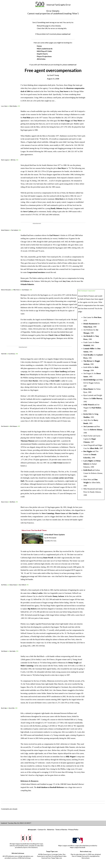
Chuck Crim (53, 335)
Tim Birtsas (88, 361)
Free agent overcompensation (53, 70)
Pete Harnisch (5, 426)
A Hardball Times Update (55, 534)
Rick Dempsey (14, 426)
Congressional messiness (36, 272)
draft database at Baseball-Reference (51, 787)
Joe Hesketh (88, 336)
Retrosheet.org (86, 851)
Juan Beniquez (25, 290)
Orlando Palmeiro (27, 284)
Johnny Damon (13, 585)
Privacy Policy (73, 830)
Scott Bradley (88, 355)
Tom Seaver (64, 91)
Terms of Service (61, 830)
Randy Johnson (56, 208)
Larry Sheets (4, 106)
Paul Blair (27, 118)
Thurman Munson (27, 441)
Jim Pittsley (4, 585)
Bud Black (12, 502)
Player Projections (44, 56)
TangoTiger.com (52, 851)
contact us (66, 34)
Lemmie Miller (89, 349)
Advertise (51, 830)
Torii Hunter (4, 651)
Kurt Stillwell (22, 585)
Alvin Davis (59, 199)
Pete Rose (98, 317)
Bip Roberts (32, 609)
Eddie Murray (97, 398)
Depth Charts (42, 54)
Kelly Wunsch (89, 405)
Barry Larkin (38, 593)
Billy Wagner (71, 757)
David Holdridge (90, 380)
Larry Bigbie (88, 461)
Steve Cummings (48, 513)
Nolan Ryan (88, 327)
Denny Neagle (73, 663)
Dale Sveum (58, 463)
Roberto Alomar (96, 430)
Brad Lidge (4, 708)
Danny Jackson (58, 596)
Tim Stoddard (15, 230)
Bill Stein (13, 160)
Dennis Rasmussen (90, 324)
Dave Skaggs (65, 121)
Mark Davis (65, 335)
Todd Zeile (4, 354)
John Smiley (12, 651)
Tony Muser (78, 121)
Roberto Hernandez (6, 290)
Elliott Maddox (13, 106)
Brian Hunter (88, 389)
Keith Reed (88, 470)
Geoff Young (54, 75)
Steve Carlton (28, 212)
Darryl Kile (12, 708)
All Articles (41, 59)
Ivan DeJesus (12, 354)
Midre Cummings (27, 666)
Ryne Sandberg (61, 371)
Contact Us (42, 830)
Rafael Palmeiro (5, 230)
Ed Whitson (25, 281)
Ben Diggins (88, 451)
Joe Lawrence (88, 426)
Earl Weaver (54, 235)
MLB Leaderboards (45, 49)
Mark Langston (5, 160)
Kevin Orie (88, 414)
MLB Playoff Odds (44, 51)
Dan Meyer (62, 168)
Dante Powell (48, 558)
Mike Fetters (16, 290)
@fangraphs (32, 830)
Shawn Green (4, 502)
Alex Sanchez (73, 513)
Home (39, 46)
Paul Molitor (96, 408)
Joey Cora (66, 281)
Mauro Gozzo (60, 513)
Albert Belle (94, 448)
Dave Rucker (33, 381)
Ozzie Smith (55, 381)
